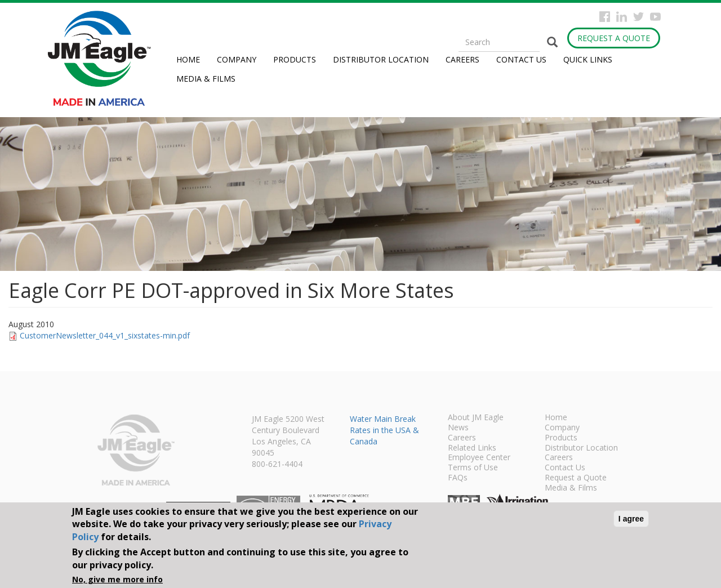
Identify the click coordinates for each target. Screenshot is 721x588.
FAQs (458, 478)
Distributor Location (381, 59)
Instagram (622, 17)
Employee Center (479, 458)
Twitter (638, 17)
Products (295, 59)
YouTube (655, 17)
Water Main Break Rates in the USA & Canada (384, 430)
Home (188, 59)
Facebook (605, 17)
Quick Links (588, 59)
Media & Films (206, 79)
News (458, 428)
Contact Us (521, 59)
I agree (631, 519)
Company (237, 59)
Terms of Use (473, 468)
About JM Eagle (476, 418)
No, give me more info (117, 579)
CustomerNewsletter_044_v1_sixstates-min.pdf (105, 335)
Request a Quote (614, 38)
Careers (462, 59)
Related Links (472, 448)
